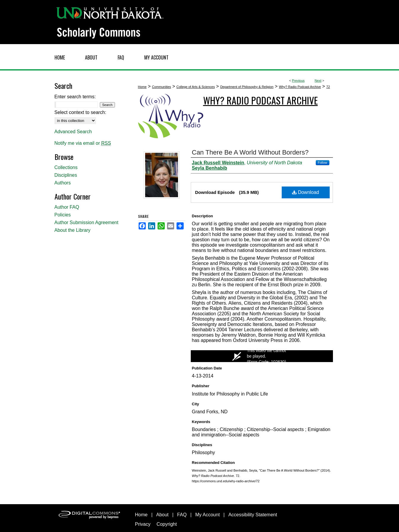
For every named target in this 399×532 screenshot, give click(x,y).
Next (318, 81)
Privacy (143, 524)
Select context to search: (80, 112)
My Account (207, 515)
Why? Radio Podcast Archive (300, 87)
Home (142, 87)
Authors (63, 183)
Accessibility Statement (253, 515)
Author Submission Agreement (86, 222)
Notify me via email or (83, 143)
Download (306, 192)
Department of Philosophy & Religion (247, 87)
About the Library (73, 230)
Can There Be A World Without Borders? (250, 152)
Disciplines (66, 175)
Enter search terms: (75, 97)
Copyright (166, 524)
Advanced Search (73, 132)
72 (328, 87)
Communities (161, 87)
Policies (63, 215)
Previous (298, 81)
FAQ (182, 515)
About (162, 515)
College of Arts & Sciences (196, 87)
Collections (66, 167)
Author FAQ (67, 207)
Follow (323, 163)
